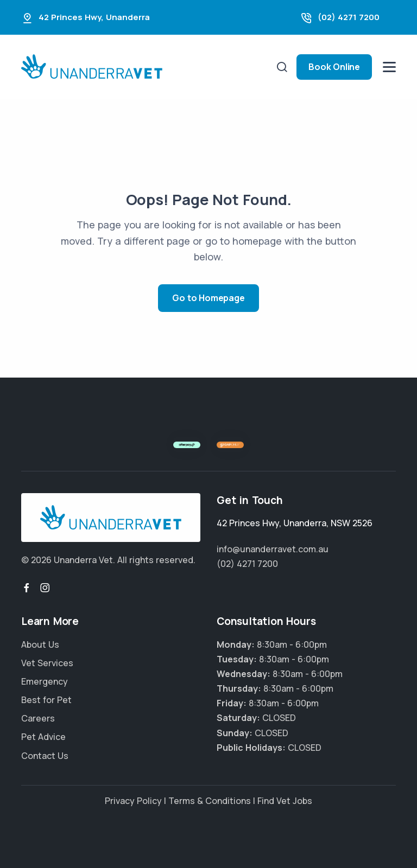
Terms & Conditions (210, 801)
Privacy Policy (133, 801)
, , (295, 523)
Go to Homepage (208, 298)
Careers (38, 718)
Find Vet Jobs (285, 801)
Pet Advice (43, 737)
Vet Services (47, 663)
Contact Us (45, 756)
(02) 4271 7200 (349, 17)
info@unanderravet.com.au (273, 549)
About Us (40, 644)
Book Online (334, 67)
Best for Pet (46, 700)
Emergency (45, 681)
